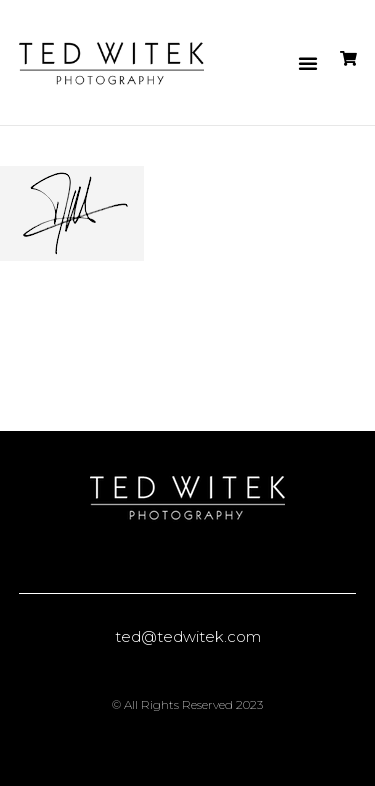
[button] (308, 63)
